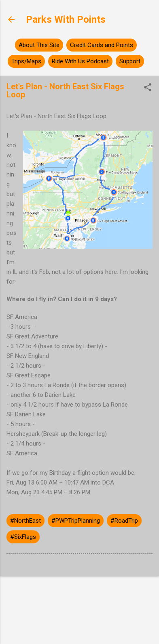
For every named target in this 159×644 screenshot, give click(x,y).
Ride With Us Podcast (80, 61)
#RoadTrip (124, 521)
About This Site (39, 45)
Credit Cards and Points (102, 45)
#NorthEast (25, 521)
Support (130, 61)
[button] (148, 88)
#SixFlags (23, 537)
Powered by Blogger (79, 597)
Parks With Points (66, 19)
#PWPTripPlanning (76, 521)
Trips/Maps (26, 61)
